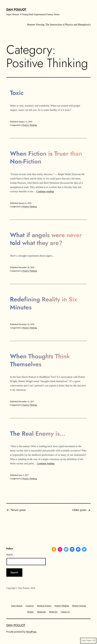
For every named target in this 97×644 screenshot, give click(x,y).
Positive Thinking (30, 125)
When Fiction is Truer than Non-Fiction (46, 157)
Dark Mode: (88, 641)
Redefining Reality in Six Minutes (44, 303)
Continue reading (45, 191)
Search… (11, 555)
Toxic (17, 93)
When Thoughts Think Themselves (40, 360)
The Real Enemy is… (38, 434)
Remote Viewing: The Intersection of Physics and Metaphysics (59, 25)
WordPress (31, 632)
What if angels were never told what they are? (46, 239)
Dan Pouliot (16, 9)
